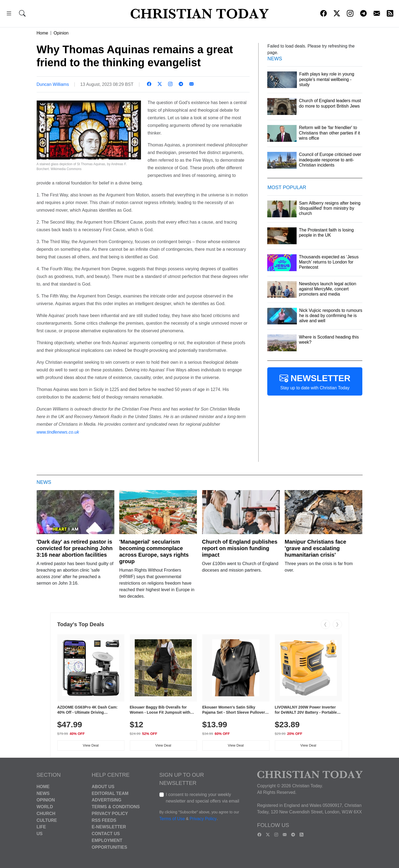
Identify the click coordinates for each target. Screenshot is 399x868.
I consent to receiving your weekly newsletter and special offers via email (203, 798)
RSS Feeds (104, 820)
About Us (103, 787)
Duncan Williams (53, 84)
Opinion (61, 33)
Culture (47, 820)
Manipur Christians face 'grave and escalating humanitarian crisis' (315, 548)
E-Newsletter (109, 827)
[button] (9, 14)
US (40, 834)
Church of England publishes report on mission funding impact (240, 548)
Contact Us (106, 834)
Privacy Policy (110, 814)
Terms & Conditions (116, 807)
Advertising (107, 800)
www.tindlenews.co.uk (58, 432)
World (45, 807)
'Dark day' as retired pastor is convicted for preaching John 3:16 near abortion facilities (75, 548)
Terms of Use (172, 819)
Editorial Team (110, 793)
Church (46, 814)
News (43, 793)
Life (41, 827)
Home (43, 33)
